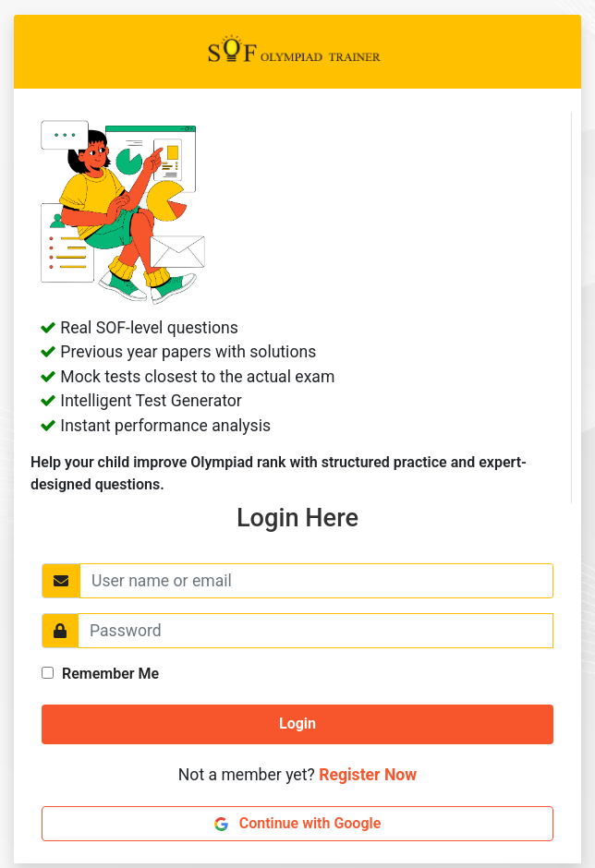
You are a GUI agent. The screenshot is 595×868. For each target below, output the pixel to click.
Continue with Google (298, 823)
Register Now (368, 775)
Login (297, 723)
